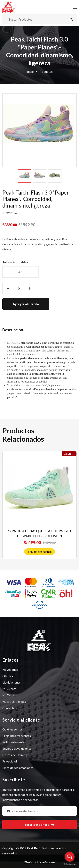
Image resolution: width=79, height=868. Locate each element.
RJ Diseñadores (45, 862)
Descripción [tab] (13, 330)
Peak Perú (34, 848)
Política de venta (13, 742)
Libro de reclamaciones (18, 768)
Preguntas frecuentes (17, 736)
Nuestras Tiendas (14, 701)
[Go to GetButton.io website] (70, 864)
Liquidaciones (12, 682)
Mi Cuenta (9, 689)
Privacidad (10, 761)
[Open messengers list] (70, 857)
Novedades (10, 669)
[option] (24, 176)
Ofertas (8, 676)
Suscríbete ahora (39, 824)
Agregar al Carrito (26, 304)
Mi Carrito (9, 695)
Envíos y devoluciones (17, 748)
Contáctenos (11, 708)
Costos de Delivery (15, 755)
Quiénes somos (12, 729)
